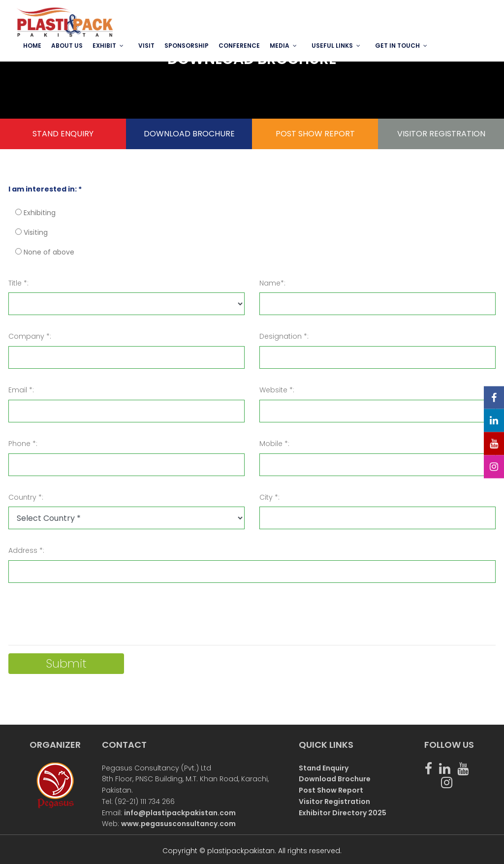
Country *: (26, 497)
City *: (269, 497)
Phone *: (23, 444)
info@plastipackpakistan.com (180, 813)
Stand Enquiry (324, 768)
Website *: (277, 390)
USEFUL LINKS (332, 46)
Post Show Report (331, 790)
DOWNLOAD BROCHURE (189, 134)
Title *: (18, 283)
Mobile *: (274, 444)
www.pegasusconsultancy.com (178, 824)
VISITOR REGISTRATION (441, 134)
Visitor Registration (334, 801)
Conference (239, 46)
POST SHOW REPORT (315, 134)
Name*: (272, 283)
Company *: (30, 336)
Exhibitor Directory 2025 (343, 813)
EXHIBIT (104, 46)
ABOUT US (67, 46)
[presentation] (83, 618)
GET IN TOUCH (397, 46)
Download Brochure (335, 779)
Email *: (21, 390)
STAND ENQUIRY (63, 134)
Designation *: (284, 336)
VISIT (146, 46)
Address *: (26, 550)
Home (32, 46)
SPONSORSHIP (187, 46)
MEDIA (280, 46)
